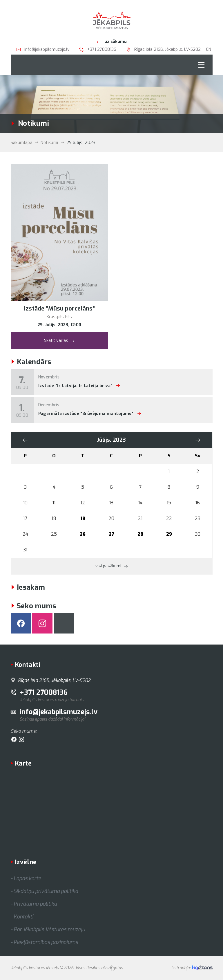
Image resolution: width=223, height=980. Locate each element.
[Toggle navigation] (201, 65)
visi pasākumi (112, 566)
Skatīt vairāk (59, 340)
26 (83, 534)
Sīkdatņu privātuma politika (46, 891)
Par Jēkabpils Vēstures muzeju (49, 930)
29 (169, 534)
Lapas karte (27, 878)
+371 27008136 (98, 50)
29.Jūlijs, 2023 (81, 143)
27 (111, 534)
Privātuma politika (35, 904)
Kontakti (23, 917)
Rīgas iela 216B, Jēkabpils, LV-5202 (163, 50)
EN (209, 50)
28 (140, 534)
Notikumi (49, 143)
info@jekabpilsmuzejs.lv (43, 50)
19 (83, 518)
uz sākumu (112, 41)
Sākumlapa (22, 143)
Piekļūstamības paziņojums (46, 942)
